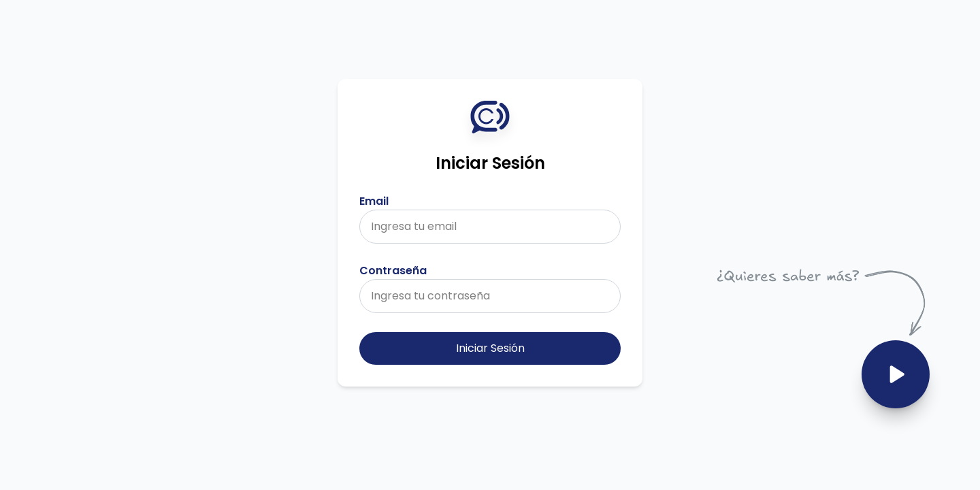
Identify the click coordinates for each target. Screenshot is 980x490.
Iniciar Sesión (490, 348)
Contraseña (393, 271)
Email (374, 201)
